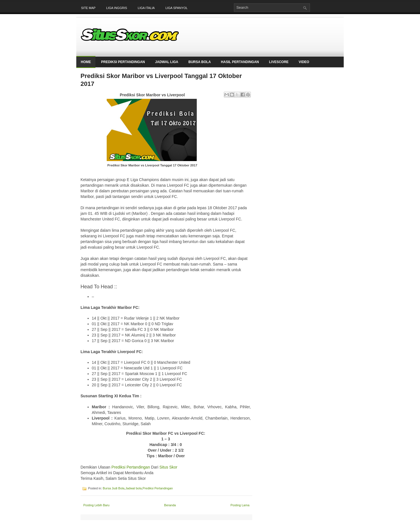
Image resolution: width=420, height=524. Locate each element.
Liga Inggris (117, 8)
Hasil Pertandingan (240, 62)
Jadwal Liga (167, 62)
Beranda (170, 505)
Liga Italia (146, 8)
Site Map (88, 8)
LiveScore (279, 62)
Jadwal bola (133, 488)
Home (86, 62)
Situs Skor (168, 467)
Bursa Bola (200, 62)
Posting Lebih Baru (96, 505)
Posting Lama (240, 505)
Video (304, 62)
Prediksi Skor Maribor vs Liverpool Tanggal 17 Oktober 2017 (161, 80)
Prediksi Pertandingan (123, 62)
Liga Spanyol (177, 8)
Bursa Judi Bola (114, 488)
